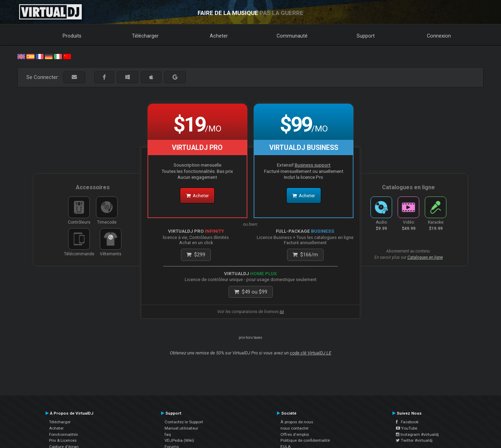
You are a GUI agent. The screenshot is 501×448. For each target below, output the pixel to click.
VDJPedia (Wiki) (179, 440)
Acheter (219, 36)
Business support (313, 165)
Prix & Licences (63, 440)
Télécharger (145, 36)
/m (305, 255)
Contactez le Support (184, 422)
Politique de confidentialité (305, 440)
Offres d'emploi (295, 434)
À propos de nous (297, 422)
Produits (72, 36)
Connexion (439, 36)
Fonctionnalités (63, 434)
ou (251, 292)
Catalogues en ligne (425, 257)
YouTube (407, 428)
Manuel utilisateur (181, 428)
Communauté (292, 36)
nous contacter (295, 428)
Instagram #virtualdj (417, 434)
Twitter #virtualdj (414, 440)
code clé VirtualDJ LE (311, 353)
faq (168, 434)
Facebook (407, 422)
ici (282, 312)
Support (366, 36)
